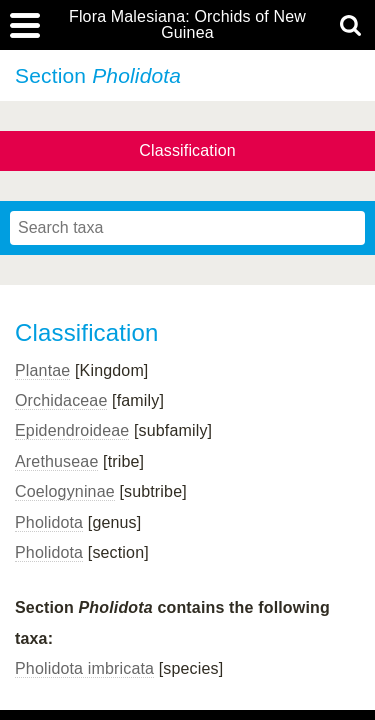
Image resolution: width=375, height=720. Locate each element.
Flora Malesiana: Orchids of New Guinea (187, 25)
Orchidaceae (61, 400)
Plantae (42, 370)
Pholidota (49, 522)
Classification (187, 150)
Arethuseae (56, 461)
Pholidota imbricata (84, 668)
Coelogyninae (65, 491)
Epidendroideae (72, 430)
